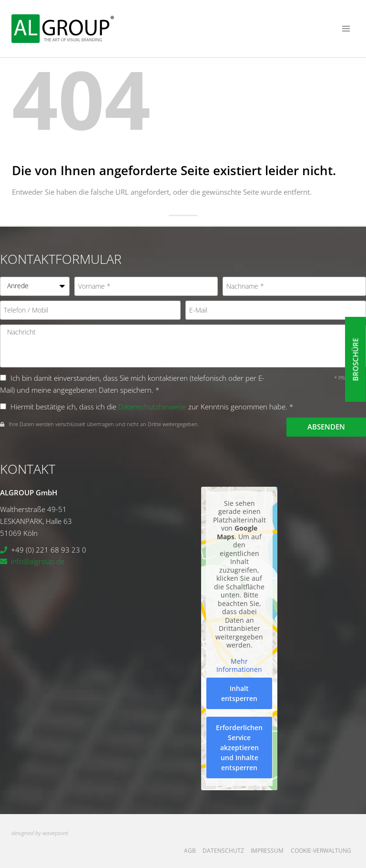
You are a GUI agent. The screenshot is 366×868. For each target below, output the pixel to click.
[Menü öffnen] (346, 28)
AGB (190, 851)
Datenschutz (223, 851)
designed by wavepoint (40, 833)
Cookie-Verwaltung (321, 851)
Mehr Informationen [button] (239, 665)
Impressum (267, 851)
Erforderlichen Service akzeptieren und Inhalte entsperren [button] (239, 748)
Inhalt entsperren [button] (239, 693)
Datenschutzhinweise (152, 407)
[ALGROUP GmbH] (63, 28)
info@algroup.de (38, 561)
